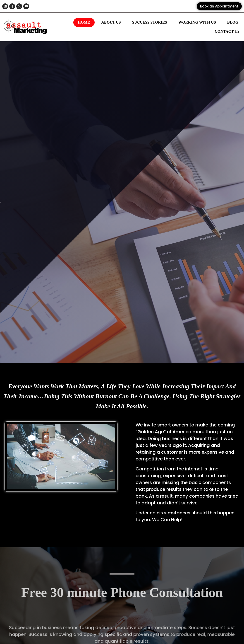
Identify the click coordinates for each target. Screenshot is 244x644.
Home (84, 22)
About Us (111, 22)
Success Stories (150, 22)
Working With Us (197, 22)
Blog (233, 22)
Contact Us (227, 31)
